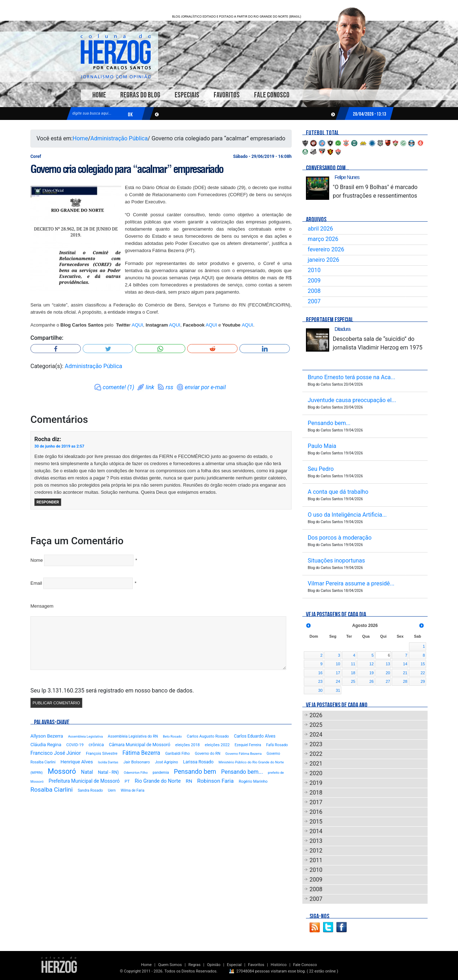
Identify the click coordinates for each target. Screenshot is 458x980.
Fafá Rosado (277, 745)
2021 (316, 764)
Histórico (279, 965)
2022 (316, 754)
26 (371, 681)
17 (338, 673)
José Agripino (167, 762)
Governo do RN (207, 754)
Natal (87, 772)
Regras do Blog (140, 95)
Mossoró (62, 771)
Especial (234, 965)
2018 (316, 793)
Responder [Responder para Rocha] (48, 502)
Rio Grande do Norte (158, 781)
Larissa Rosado (198, 762)
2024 (316, 735)
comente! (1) (118, 387)
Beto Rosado (172, 736)
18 (353, 673)
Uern (112, 790)
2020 (316, 773)
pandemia (161, 773)
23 (320, 681)
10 (338, 664)
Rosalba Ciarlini (52, 790)
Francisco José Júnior (56, 753)
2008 (314, 291)
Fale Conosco (272, 95)
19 (371, 673)
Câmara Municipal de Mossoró (140, 745)
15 (423, 664)
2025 (316, 725)
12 (371, 664)
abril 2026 (320, 229)
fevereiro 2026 (326, 249)
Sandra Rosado (90, 790)
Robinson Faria (215, 781)
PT (127, 781)
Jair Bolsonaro (137, 762)
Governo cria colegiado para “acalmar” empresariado (127, 169)
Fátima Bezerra (141, 753)
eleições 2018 (188, 745)
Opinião (214, 965)
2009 (314, 281)
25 (353, 681)
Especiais (187, 95)
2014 (316, 831)
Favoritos (227, 95)
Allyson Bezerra (47, 736)
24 (338, 681)
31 (338, 690)
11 (353, 664)
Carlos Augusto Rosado (208, 736)
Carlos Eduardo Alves (255, 736)
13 (388, 664)
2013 (316, 841)
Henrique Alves (77, 762)
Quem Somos (170, 965)
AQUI (137, 325)
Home (99, 95)
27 (388, 681)
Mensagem (42, 606)
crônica (96, 745)
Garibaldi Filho (178, 754)
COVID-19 (75, 745)
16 (320, 673)
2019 (316, 783)
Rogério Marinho (253, 781)
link (150, 387)
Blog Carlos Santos (116, 56)
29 (423, 681)
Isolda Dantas (108, 762)
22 (423, 673)
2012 (316, 851)
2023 (316, 744)
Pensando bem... (242, 772)
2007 (314, 301)
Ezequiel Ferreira (248, 745)
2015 (316, 822)
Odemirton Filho (136, 773)
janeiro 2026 (323, 260)
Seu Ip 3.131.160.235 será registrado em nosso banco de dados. (112, 691)
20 (388, 673)
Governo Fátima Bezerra (243, 754)
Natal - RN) (108, 772)
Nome (37, 560)
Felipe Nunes (347, 177)
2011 (316, 860)
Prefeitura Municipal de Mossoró (84, 781)
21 (405, 673)
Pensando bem (195, 772)
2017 (316, 802)
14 (405, 664)
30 (320, 690)
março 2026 (323, 239)
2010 (314, 270)
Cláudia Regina (46, 745)
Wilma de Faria (132, 790)
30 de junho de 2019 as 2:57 (59, 446)
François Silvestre (102, 754)
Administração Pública (119, 138)
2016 (316, 812)
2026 (316, 715)
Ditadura (342, 329)
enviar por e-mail (205, 387)
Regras (194, 965)
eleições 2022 (217, 745)
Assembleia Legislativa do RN (133, 736)
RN (189, 781)
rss (169, 387)
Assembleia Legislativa (85, 736)
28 (405, 681)
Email (36, 583)
